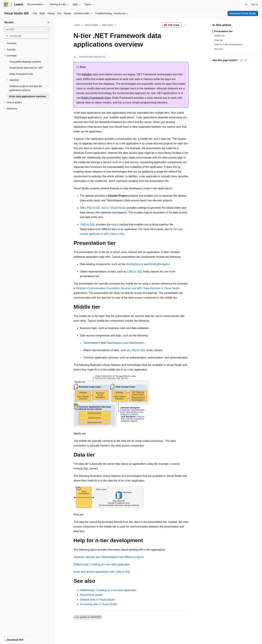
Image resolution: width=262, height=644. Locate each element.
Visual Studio (91, 25)
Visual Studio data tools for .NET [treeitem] (26, 68)
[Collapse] (48, 22)
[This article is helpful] (241, 60)
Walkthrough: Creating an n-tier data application (102, 564)
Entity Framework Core (96, 98)
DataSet (87, 74)
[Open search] (246, 5)
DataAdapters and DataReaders (125, 343)
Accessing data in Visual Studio (99, 604)
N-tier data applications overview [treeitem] (28, 96)
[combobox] (27, 29)
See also (219, 49)
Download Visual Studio (243, 13)
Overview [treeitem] (12, 43)
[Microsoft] (6, 5)
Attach (115, 225)
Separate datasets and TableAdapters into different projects (109, 557)
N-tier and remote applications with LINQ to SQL (102, 572)
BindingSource (135, 264)
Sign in (254, 4)
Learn (77, 25)
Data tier (219, 40)
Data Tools (107, 25)
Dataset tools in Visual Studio (97, 600)
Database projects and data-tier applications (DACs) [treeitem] (26, 88)
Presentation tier (223, 31)
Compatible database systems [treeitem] (25, 62)
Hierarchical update (91, 595)
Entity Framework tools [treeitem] (21, 74)
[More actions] (186, 25)
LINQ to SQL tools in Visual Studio (106, 208)
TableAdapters (92, 343)
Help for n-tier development (228, 45)
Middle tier (220, 36)
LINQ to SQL (87, 225)
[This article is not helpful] (245, 60)
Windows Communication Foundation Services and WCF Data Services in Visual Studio (128, 288)
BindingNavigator (159, 264)
